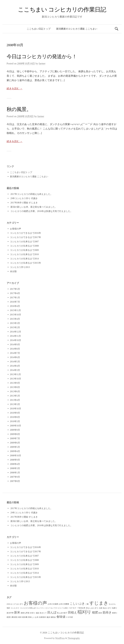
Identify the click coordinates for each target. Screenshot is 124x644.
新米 (17, 612)
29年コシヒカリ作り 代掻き (24, 198)
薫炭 (48, 617)
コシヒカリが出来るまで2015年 (25, 263)
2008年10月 (16, 456)
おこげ (13, 604)
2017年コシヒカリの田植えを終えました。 (32, 194)
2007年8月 (15, 481)
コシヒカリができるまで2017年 (25, 237)
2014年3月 (15, 370)
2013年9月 (15, 383)
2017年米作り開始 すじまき (24, 203)
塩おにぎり (107, 608)
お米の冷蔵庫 (53, 604)
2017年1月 (15, 298)
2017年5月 (15, 289)
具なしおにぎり (92, 608)
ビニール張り (63, 608)
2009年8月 (15, 434)
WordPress (60, 638)
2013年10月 (16, 379)
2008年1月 (15, 473)
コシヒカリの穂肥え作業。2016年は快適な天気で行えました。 (41, 211)
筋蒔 (100, 613)
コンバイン (40, 608)
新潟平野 (10, 613)
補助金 (53, 617)
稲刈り (84, 612)
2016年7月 (15, 302)
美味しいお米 (33, 617)
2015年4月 (15, 319)
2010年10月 (16, 409)
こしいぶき (77, 604)
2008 (8, 604)
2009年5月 (15, 447)
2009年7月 (15, 438)
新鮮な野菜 (25, 613)
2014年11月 (15, 336)
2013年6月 (15, 392)
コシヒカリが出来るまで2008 (24, 246)
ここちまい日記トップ (39, 29)
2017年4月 (15, 293)
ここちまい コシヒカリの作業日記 (62, 10)
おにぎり (20, 604)
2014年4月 (15, 366)
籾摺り (115, 613)
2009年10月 (16, 426)
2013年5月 (15, 396)
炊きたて (43, 613)
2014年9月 (15, 345)
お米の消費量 (64, 604)
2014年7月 (15, 353)
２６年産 (69, 617)
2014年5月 (15, 362)
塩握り (115, 608)
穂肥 (95, 612)
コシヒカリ (15, 608)
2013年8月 (15, 387)
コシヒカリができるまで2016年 (25, 233)
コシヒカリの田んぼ (28, 608)
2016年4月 (15, 306)
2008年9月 (15, 460)
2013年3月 (15, 404)
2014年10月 (16, 340)
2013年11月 (15, 374)
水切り (33, 613)
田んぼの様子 (62, 613)
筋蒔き (107, 612)
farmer (42, 63)
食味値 (61, 617)
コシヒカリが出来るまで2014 (24, 259)
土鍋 (100, 608)
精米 (20, 617)
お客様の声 (16, 229)
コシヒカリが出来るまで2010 (24, 254)
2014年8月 (15, 349)
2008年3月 (15, 468)
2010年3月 (15, 421)
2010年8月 (15, 417)
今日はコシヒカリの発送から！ (42, 56)
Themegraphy (74, 638)
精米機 (25, 617)
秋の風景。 (19, 109)
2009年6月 (15, 443)
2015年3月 (15, 323)
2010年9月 (15, 413)
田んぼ (52, 612)
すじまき (99, 603)
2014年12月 (16, 332)
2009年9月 (15, 430)
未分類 (13, 271)
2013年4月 (15, 400)
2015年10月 (16, 315)
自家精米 (42, 617)
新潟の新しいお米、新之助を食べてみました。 (34, 207)
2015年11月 (15, 310)
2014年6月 (15, 357)
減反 (38, 613)
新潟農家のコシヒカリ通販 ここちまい (77, 29)
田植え (72, 612)
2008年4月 (15, 464)
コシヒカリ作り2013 (20, 267)
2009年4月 (15, 451)
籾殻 (16, 617)
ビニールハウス (52, 608)
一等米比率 (81, 608)
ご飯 (87, 604)
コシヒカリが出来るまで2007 (24, 242)
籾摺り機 (10, 617)
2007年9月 (15, 477)
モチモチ (73, 608)
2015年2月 (15, 327)
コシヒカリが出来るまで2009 (24, 250)
